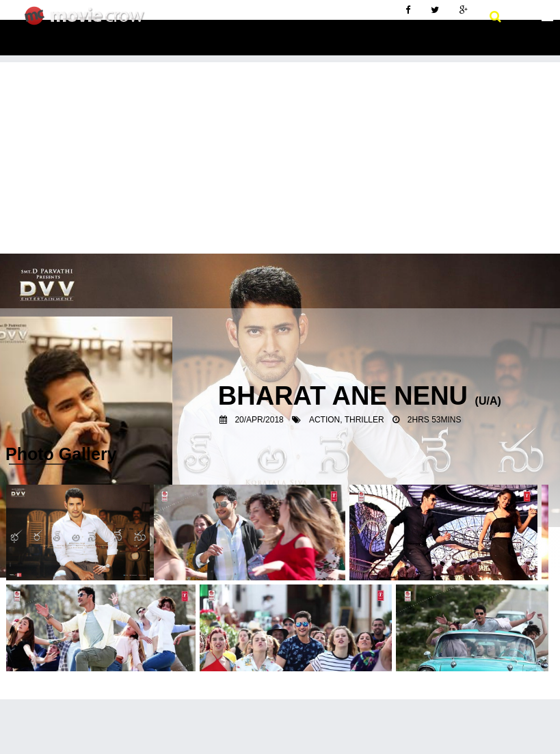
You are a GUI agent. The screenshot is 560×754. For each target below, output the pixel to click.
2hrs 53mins (435, 420)
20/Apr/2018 (259, 420)
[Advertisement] (280, 158)
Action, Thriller (347, 420)
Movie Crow (88, 21)
